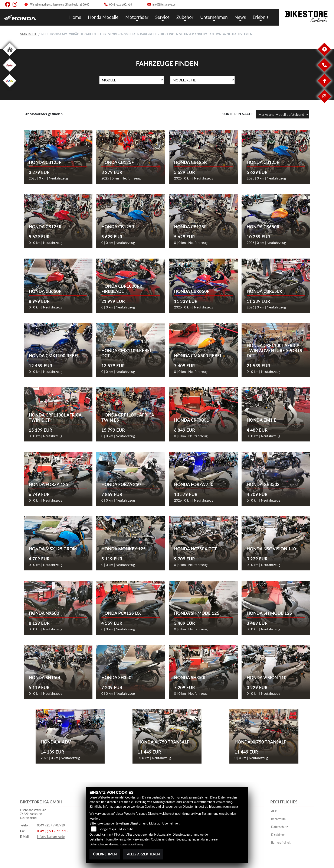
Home (89, 17)
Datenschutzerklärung (230, 807)
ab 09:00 (85, 5)
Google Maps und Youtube (116, 829)
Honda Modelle (115, 17)
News (242, 17)
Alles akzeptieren (143, 854)
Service (170, 17)
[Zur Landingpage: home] (10, 57)
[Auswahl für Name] (132, 80)
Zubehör (191, 17)
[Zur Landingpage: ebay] (10, 88)
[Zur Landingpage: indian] (10, 72)
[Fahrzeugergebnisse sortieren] (282, 114)
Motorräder (146, 17)
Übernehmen (105, 854)
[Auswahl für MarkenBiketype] (202, 80)
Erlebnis (261, 17)
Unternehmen (218, 17)
